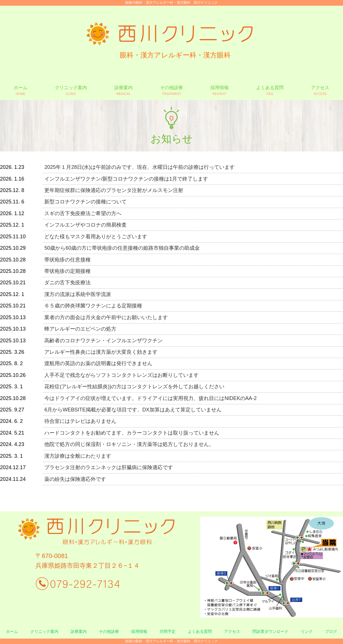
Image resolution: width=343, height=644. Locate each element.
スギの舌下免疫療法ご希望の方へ (83, 213)
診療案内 (79, 631)
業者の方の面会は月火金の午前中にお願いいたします (106, 317)
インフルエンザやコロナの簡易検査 (85, 225)
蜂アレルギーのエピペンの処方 (80, 329)
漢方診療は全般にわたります (78, 456)
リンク (307, 631)
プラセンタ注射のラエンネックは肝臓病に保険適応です (109, 467)
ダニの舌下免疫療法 (67, 283)
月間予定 (167, 631)
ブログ (331, 631)
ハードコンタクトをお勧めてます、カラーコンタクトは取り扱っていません (132, 433)
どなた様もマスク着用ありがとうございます (96, 237)
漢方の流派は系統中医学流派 (78, 294)
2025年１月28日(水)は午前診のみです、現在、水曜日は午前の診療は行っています (139, 167)
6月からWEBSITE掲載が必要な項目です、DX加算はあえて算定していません (133, 410)
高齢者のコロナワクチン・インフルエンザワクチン (103, 341)
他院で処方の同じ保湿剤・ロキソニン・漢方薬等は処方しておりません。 (129, 444)
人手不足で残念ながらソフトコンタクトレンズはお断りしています (121, 375)
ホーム (12, 631)
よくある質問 (200, 631)
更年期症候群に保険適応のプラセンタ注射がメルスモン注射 (114, 190)
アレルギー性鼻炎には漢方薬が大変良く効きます (101, 352)
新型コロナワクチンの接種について (85, 202)
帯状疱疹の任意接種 (67, 260)
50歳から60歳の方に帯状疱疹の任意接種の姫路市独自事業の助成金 (122, 248)
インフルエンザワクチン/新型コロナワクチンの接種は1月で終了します (126, 179)
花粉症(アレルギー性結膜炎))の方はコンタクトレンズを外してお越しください (134, 387)
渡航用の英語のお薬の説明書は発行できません (98, 363)
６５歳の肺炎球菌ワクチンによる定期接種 (93, 306)
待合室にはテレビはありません (80, 421)
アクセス (232, 631)
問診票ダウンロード (270, 631)
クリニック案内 (44, 631)
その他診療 (109, 631)
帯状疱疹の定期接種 (67, 271)
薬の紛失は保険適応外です (75, 479)
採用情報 (139, 631)
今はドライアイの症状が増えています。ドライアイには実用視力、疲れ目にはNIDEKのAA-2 (150, 398)
